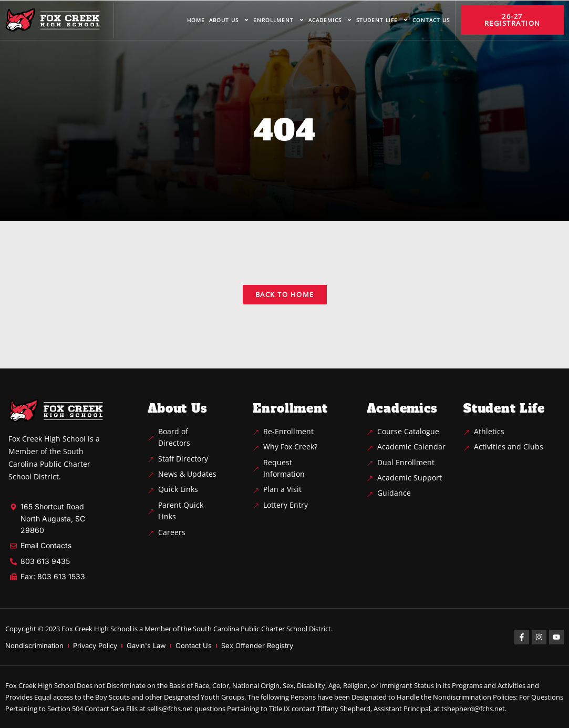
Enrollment (279, 20)
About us (229, 20)
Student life (382, 20)
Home (196, 20)
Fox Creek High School (96, 629)
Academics (330, 20)
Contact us (431, 20)
